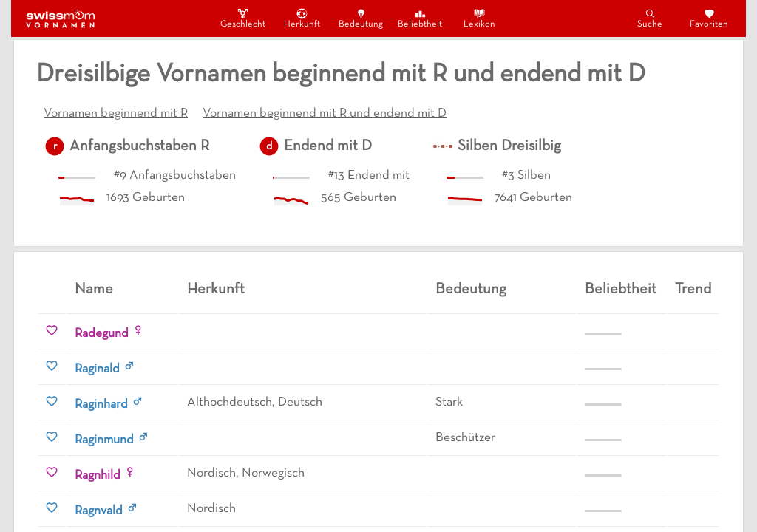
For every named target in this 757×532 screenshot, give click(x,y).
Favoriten (709, 18)
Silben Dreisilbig (509, 146)
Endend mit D (328, 146)
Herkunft (302, 18)
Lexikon (479, 18)
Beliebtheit (420, 18)
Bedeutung (361, 18)
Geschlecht (242, 18)
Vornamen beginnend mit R (116, 114)
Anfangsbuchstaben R (139, 146)
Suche (650, 18)
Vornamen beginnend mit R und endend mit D (325, 114)
